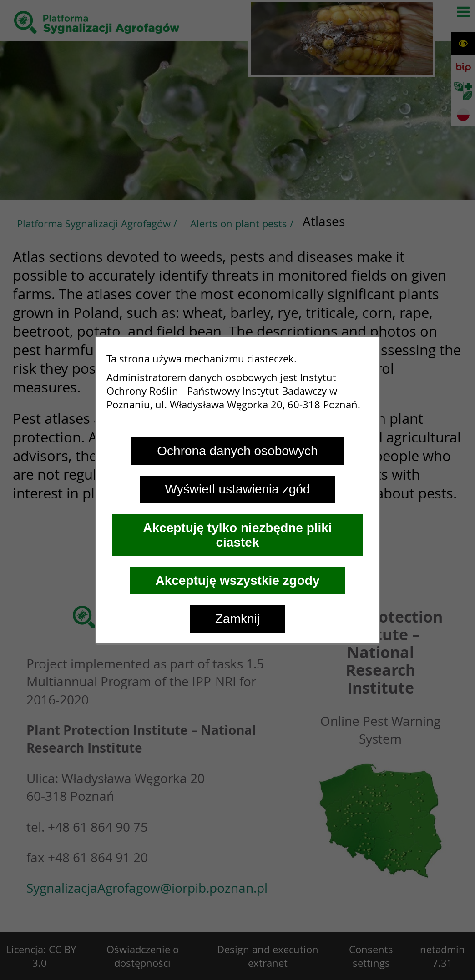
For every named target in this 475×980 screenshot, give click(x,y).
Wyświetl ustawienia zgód (238, 489)
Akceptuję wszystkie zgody (237, 580)
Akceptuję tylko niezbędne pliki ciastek (237, 535)
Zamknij (237, 619)
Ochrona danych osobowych (237, 451)
